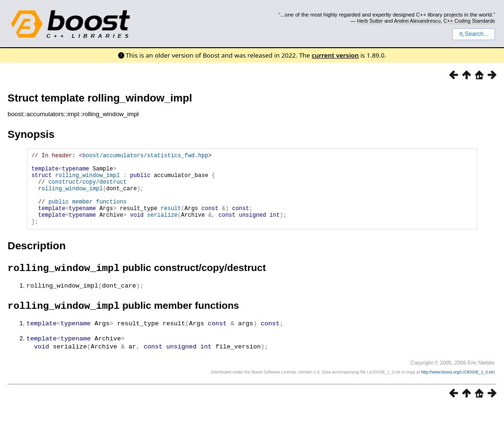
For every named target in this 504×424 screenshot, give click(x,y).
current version (335, 55)
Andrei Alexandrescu (417, 21)
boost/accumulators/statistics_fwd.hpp (145, 157)
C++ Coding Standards (469, 21)
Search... (474, 34)
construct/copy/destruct (87, 189)
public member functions (87, 213)
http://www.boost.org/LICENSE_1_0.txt (457, 389)
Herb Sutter (370, 21)
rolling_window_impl (88, 181)
